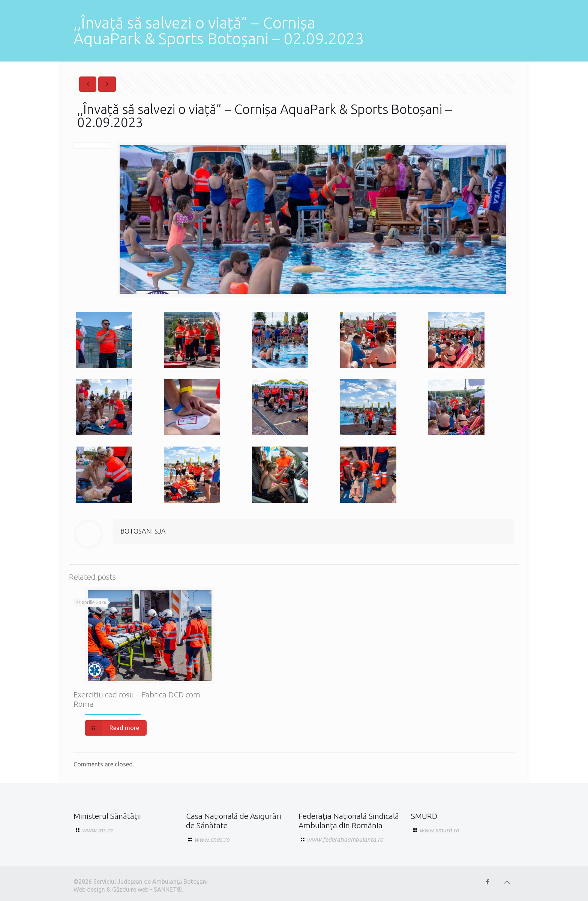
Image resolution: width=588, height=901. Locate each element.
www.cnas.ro (212, 840)
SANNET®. (168, 889)
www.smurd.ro (439, 830)
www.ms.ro (97, 830)
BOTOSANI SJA (143, 531)
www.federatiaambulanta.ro (345, 840)
